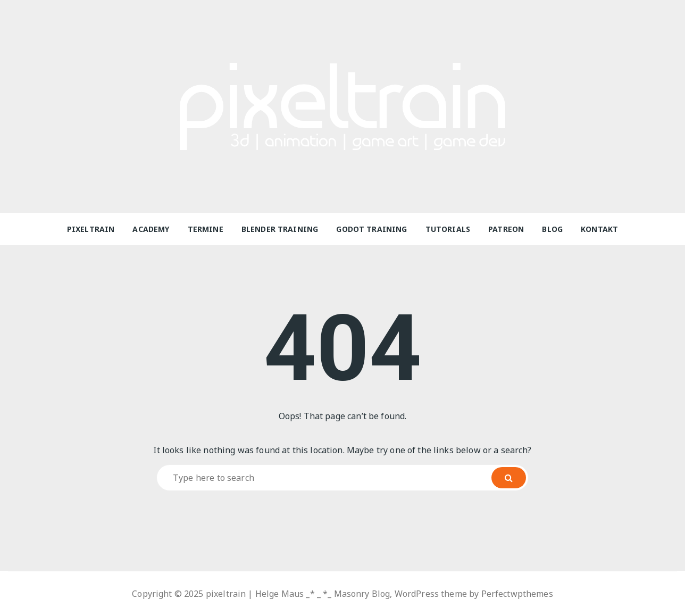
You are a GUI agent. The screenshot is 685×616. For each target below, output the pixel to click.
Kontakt (599, 229)
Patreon (506, 229)
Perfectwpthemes (517, 594)
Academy (151, 229)
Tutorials (448, 229)
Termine (206, 229)
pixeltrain (91, 229)
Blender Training (280, 229)
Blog (552, 229)
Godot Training (371, 229)
